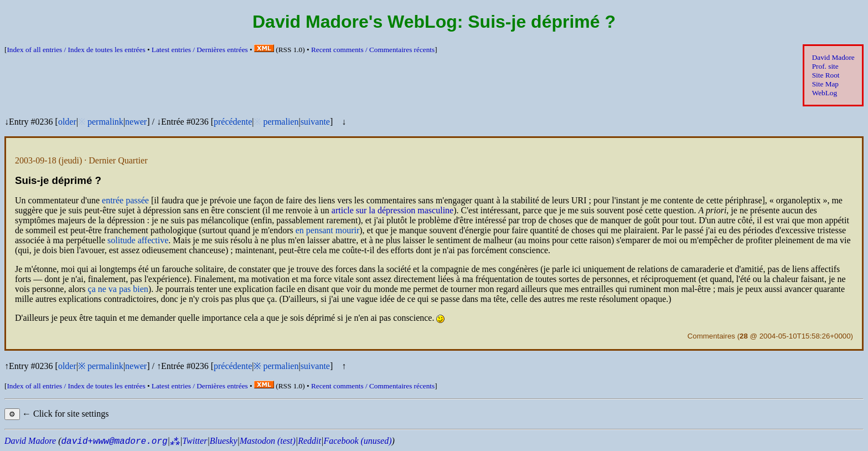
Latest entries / (200, 50)
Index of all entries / (76, 50)
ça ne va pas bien (118, 289)
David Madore (833, 57)
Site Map (825, 84)
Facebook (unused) (357, 441)
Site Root (826, 75)
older (67, 122)
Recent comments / (373, 50)
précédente (233, 122)
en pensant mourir (328, 230)
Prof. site (825, 66)
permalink (105, 122)
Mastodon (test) (268, 441)
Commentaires (711, 336)
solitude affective (138, 240)
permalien (281, 122)
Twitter (195, 441)
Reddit (309, 441)
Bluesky (224, 441)
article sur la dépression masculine (392, 210)
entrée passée (125, 200)
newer (136, 122)
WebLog (825, 93)
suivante (315, 122)
